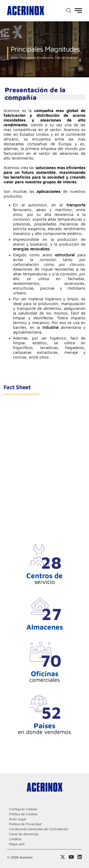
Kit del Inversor (67, 58)
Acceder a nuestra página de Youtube (71, 857)
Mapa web (17, 844)
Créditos (15, 839)
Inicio (14, 58)
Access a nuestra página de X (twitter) (63, 857)
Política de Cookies (23, 814)
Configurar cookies (23, 809)
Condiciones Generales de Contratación (39, 829)
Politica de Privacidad (25, 824)
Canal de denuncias (24, 834)
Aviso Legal (17, 819)
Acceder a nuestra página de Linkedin (80, 857)
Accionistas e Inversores (37, 58)
